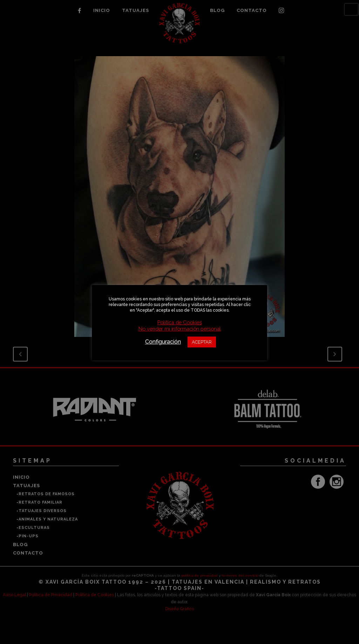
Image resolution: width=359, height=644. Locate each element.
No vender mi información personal (180, 329)
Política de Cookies (180, 322)
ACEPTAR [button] (202, 342)
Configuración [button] (163, 342)
